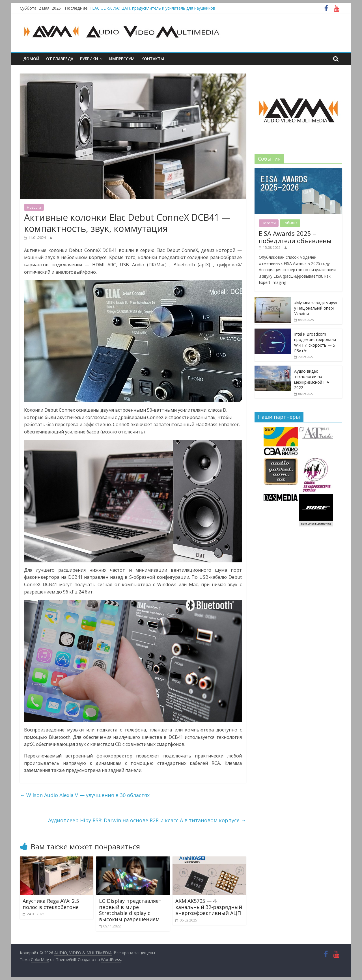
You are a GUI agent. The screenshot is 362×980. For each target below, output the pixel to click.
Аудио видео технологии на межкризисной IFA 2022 (312, 379)
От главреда (60, 59)
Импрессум (122, 59)
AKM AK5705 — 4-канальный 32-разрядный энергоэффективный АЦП (209, 907)
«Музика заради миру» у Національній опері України (316, 308)
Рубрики (89, 59)
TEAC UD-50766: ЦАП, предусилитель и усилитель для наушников (152, 8)
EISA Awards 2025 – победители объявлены (295, 237)
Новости (34, 207)
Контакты (153, 59)
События (290, 223)
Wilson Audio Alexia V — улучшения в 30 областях (85, 795)
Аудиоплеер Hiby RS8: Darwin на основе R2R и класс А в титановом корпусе (147, 820)
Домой (31, 59)
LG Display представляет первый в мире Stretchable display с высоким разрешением (130, 910)
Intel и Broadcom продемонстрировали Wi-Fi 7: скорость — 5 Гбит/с (315, 342)
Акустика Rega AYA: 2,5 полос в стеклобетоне (51, 904)
